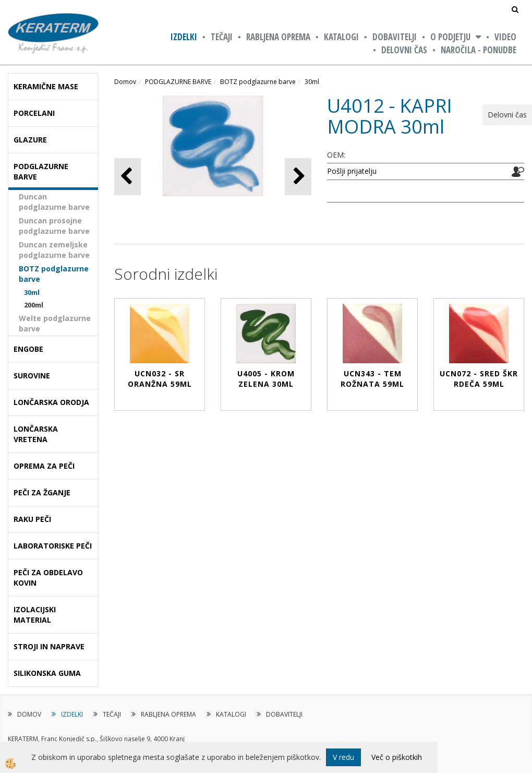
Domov (125, 82)
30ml (32, 292)
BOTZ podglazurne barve (54, 274)
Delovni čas (404, 50)
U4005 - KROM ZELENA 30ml (266, 379)
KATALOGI (341, 37)
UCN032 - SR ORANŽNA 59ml (160, 379)
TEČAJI (222, 37)
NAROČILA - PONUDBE (479, 50)
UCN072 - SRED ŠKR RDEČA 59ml (479, 379)
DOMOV (29, 714)
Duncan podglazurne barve (54, 202)
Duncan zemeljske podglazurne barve (54, 250)
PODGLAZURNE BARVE (178, 82)
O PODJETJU (450, 37)
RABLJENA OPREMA (278, 37)
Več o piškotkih (397, 757)
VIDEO (505, 37)
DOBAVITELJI (395, 37)
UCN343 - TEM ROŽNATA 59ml (372, 379)
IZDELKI (184, 37)
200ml (34, 305)
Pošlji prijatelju (352, 171)
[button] (298, 177)
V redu (343, 757)
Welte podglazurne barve (55, 323)
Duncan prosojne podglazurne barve (54, 226)
